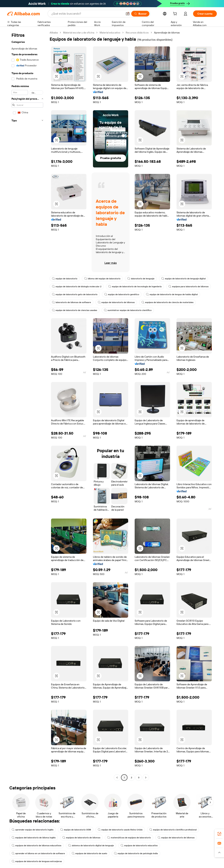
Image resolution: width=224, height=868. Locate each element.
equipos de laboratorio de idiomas (81, 838)
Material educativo (110, 33)
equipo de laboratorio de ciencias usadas (75, 310)
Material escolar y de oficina (79, 33)
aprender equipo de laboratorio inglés (33, 830)
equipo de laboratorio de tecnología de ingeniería (135, 287)
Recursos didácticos (137, 33)
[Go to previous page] (117, 778)
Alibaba (54, 33)
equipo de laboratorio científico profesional (173, 830)
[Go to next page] (146, 778)
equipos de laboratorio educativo (139, 846)
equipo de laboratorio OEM (76, 830)
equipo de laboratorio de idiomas (116, 302)
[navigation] (27, 405)
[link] (219, 834)
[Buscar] (140, 14)
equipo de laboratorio (65, 279)
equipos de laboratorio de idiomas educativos (36, 846)
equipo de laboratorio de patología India (136, 853)
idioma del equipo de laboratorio (102, 279)
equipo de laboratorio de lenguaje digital (183, 279)
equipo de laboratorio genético (122, 294)
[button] (128, 14)
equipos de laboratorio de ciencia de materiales (167, 302)
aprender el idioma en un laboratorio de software (38, 853)
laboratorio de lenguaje (141, 279)
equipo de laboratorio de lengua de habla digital (172, 294)
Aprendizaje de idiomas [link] (167, 33)
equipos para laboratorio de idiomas (188, 287)
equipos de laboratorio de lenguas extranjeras (37, 861)
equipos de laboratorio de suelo (89, 853)
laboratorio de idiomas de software (71, 302)
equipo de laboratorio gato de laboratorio (75, 294)
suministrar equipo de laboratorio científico (128, 310)
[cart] (176, 14)
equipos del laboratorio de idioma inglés (34, 838)
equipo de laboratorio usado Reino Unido (120, 830)
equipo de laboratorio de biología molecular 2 (77, 287)
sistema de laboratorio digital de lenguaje (91, 846)
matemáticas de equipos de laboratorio (129, 838)
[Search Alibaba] (87, 14)
